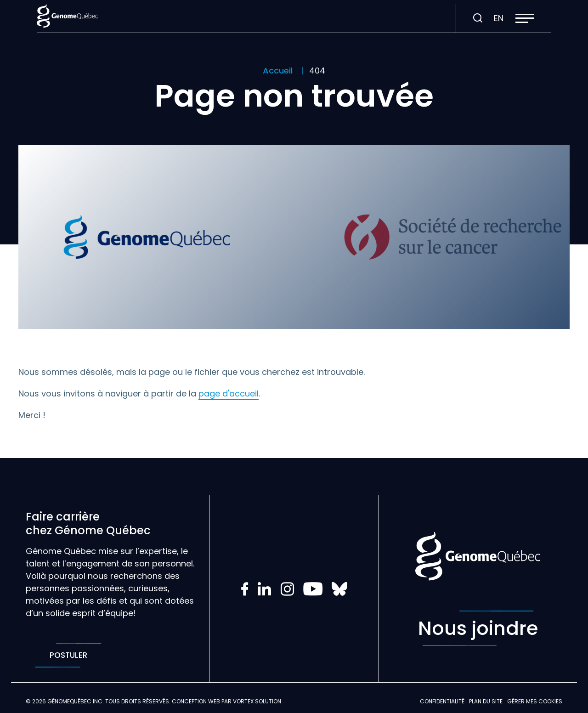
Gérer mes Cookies (535, 701)
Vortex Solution (257, 701)
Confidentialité (442, 701)
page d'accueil (229, 393)
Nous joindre (478, 628)
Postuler (68, 655)
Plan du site (486, 701)
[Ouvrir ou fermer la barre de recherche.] (478, 18)
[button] (525, 18)
